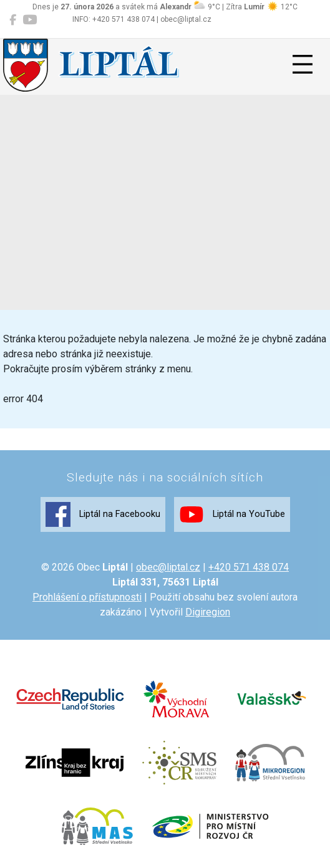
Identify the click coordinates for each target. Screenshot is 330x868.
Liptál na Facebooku (103, 514)
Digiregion (208, 612)
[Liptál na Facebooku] (13, 20)
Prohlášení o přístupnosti (87, 597)
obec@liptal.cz (168, 567)
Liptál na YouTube (232, 514)
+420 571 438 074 (249, 567)
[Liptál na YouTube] (30, 20)
